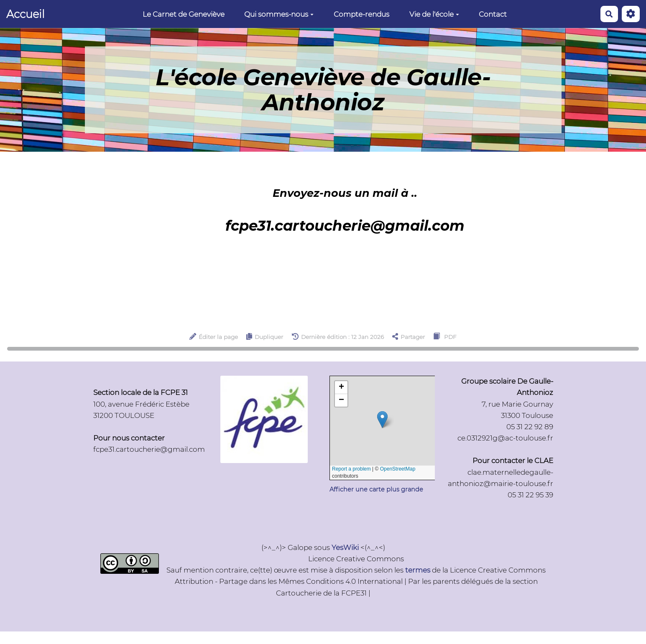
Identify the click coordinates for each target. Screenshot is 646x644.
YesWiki (345, 547)
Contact (493, 14)
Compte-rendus (361, 14)
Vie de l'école (434, 14)
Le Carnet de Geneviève (184, 14)
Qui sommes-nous (279, 14)
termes (418, 570)
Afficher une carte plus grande (376, 489)
